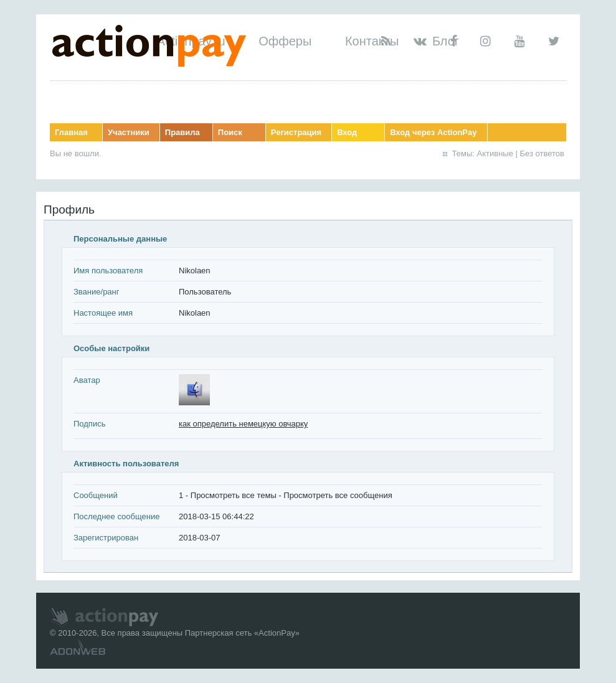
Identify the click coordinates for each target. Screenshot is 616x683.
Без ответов (542, 153)
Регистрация (296, 132)
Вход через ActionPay (433, 132)
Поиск (230, 132)
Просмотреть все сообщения (338, 495)
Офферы (285, 41)
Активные (495, 153)
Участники (129, 132)
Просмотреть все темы (234, 495)
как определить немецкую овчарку (243, 424)
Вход (347, 132)
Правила (182, 132)
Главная (71, 132)
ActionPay (277, 633)
